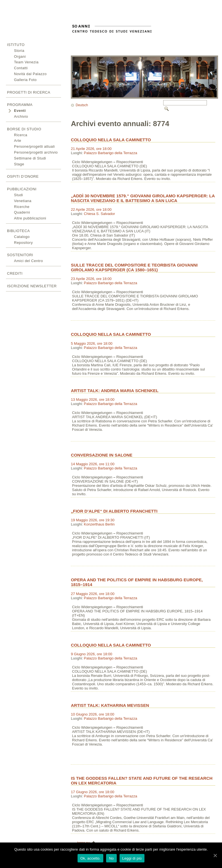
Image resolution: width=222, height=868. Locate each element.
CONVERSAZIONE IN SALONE (102, 455)
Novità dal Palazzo (30, 74)
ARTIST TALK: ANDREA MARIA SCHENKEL (115, 391)
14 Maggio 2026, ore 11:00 (93, 464)
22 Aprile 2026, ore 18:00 (91, 210)
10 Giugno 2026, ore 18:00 (93, 714)
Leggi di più (132, 858)
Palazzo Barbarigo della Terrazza (111, 153)
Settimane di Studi (30, 158)
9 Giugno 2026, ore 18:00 (91, 654)
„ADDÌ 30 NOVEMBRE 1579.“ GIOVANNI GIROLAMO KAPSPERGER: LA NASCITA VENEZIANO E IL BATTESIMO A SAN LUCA (143, 198)
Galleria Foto (25, 80)
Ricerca (21, 135)
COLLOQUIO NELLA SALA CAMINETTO (111, 140)
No (111, 858)
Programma (20, 105)
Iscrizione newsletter (32, 286)
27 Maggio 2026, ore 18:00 (93, 594)
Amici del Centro (28, 261)
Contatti (21, 68)
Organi (20, 56)
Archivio (21, 116)
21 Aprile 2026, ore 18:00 (91, 149)
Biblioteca (18, 231)
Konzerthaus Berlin (99, 524)
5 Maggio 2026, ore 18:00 (92, 343)
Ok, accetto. (90, 858)
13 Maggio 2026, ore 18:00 (93, 400)
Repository (23, 243)
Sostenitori (20, 255)
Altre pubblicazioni (30, 218)
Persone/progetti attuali (34, 146)
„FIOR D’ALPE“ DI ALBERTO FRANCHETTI (114, 511)
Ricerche (22, 207)
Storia (19, 51)
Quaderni (22, 212)
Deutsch (82, 105)
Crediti (15, 273)
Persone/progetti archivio (36, 152)
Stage (19, 164)
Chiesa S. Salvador (100, 214)
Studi (18, 195)
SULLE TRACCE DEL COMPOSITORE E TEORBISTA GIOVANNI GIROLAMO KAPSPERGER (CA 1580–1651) (134, 267)
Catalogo (22, 237)
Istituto (16, 45)
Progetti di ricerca (29, 92)
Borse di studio (24, 129)
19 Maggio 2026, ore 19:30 (93, 520)
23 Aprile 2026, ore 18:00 (91, 279)
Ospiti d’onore (23, 176)
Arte (18, 141)
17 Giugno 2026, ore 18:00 (93, 792)
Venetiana (23, 201)
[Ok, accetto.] (215, 855)
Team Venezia (26, 62)
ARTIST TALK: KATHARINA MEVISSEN (110, 705)
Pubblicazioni (22, 189)
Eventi (20, 111)
